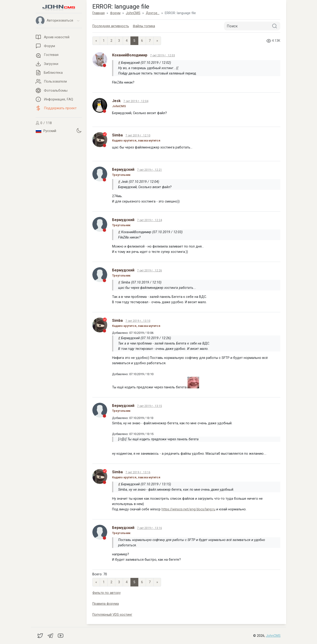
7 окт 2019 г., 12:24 (150, 220)
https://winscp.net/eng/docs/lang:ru (188, 509)
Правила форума (106, 604)
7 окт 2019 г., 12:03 (163, 55)
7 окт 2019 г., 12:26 (150, 270)
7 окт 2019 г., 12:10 (138, 135)
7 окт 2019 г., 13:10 (138, 321)
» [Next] (157, 41)
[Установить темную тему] (79, 130)
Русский (46, 131)
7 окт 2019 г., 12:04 (136, 101)
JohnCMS (273, 636)
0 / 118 (44, 123)
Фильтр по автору (107, 593)
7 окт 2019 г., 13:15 (150, 406)
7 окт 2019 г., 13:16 (138, 472)
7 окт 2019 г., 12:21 (150, 170)
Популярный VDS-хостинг (112, 615)
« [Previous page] (96, 41)
